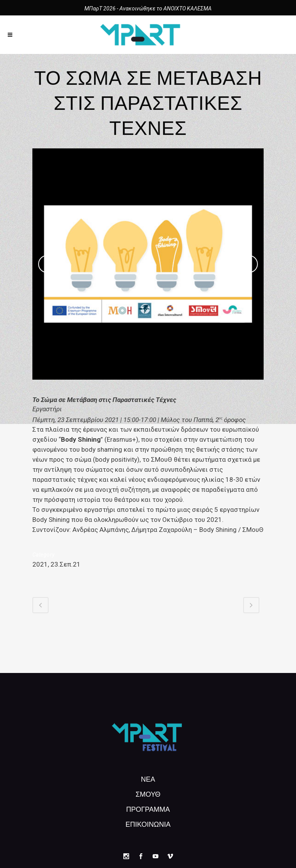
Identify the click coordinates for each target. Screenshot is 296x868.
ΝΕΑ (148, 779)
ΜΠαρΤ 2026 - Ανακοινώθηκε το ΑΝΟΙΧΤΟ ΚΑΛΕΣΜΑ (148, 8)
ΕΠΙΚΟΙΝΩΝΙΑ (148, 824)
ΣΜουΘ (148, 794)
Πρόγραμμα (148, 809)
